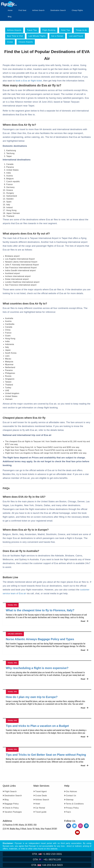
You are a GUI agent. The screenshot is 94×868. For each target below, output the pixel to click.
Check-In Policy (12, 808)
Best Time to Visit (15, 36)
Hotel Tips (66, 30)
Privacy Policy (72, 808)
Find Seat (22, 10)
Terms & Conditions (75, 804)
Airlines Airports (14, 30)
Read (85, 621)
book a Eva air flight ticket (29, 81)
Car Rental (40, 808)
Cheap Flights (77, 10)
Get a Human (57, 36)
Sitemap (70, 800)
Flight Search (11, 791)
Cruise (10, 42)
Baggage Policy (12, 804)
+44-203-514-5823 (47, 865)
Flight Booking (49, 30)
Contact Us (71, 796)
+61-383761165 (47, 859)
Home (10, 10)
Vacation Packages (13, 812)
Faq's (68, 812)
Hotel (38, 804)
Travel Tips (32, 30)
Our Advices (72, 791)
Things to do (81, 30)
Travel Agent (41, 791)
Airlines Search (38, 10)
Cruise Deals (41, 796)
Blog (10, 17)
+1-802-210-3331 (47, 854)
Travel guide (41, 812)
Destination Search (58, 10)
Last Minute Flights (37, 36)
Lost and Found (76, 36)
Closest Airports (26, 42)
